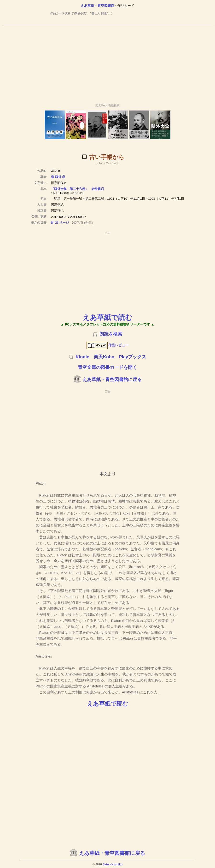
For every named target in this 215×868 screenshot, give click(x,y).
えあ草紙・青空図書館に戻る (112, 379)
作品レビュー (107, 345)
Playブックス (133, 357)
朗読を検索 (111, 334)
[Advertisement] (108, 62)
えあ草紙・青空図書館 (98, 6)
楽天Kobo (104, 357)
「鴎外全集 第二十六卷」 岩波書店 (78, 189)
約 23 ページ (60, 223)
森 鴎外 (56, 177)
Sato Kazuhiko (113, 864)
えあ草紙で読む (107, 317)
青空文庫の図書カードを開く (107, 367)
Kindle (82, 357)
